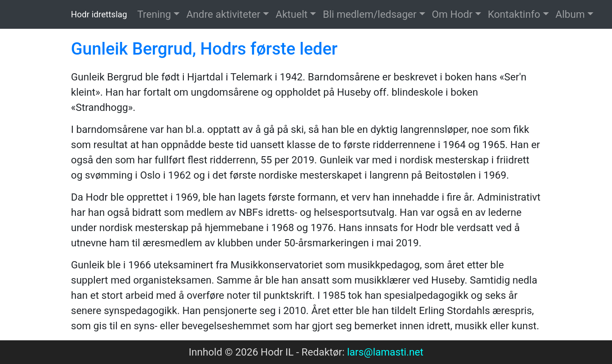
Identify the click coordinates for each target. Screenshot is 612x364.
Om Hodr (452, 14)
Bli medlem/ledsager (370, 14)
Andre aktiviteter (223, 14)
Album (570, 14)
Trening (154, 14)
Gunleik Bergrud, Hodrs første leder (204, 49)
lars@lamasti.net (385, 352)
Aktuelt (292, 14)
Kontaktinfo (514, 14)
